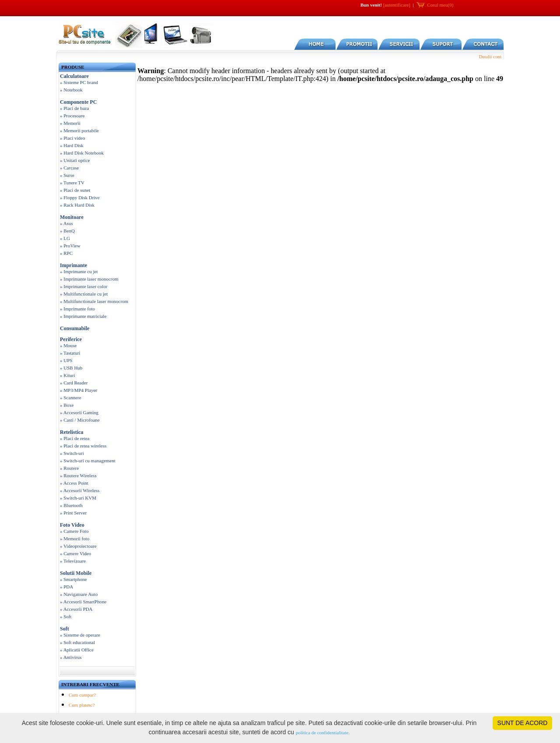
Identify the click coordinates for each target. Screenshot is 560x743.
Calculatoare (74, 76)
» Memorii (70, 123)
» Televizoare (73, 561)
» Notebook (71, 90)
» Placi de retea (75, 438)
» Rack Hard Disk (77, 205)
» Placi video (72, 138)
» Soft (66, 616)
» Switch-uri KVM (78, 498)
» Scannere (71, 398)
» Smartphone (73, 579)
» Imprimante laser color (84, 286)
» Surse (67, 175)
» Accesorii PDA (76, 609)
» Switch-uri (72, 453)
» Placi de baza (74, 108)
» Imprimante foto (77, 309)
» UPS (66, 360)
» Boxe (67, 405)
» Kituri (68, 375)
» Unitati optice (75, 160)
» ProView (70, 246)
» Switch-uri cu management (88, 461)
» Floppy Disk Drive (80, 197)
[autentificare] (397, 5)
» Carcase (69, 168)
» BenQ (67, 231)
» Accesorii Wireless (80, 490)
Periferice (71, 339)
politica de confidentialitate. (323, 732)
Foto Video (72, 525)
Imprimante (73, 265)
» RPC (66, 253)
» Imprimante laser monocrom (89, 279)
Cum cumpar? (82, 695)
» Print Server (73, 513)
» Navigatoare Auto (79, 594)
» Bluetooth (71, 505)
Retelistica (72, 432)
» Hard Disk (72, 145)
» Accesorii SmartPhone (83, 602)
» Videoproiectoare (78, 546)
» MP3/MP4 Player (79, 390)
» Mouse (68, 345)
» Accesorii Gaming (79, 412)
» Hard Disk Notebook (82, 153)
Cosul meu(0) (440, 5)
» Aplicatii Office (77, 650)
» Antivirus (71, 657)
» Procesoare (72, 116)
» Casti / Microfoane (80, 420)
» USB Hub (71, 368)
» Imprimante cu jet (79, 271)
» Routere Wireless (78, 475)
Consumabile (75, 328)
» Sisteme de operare (80, 635)
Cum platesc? (82, 705)
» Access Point (74, 483)
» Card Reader (74, 383)
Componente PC (78, 102)
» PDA (66, 587)
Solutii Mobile (76, 573)
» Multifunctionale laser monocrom (94, 301)
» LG (65, 238)
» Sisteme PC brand (79, 82)
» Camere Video (75, 553)
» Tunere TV (72, 183)
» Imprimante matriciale (83, 316)
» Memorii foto (75, 539)
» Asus (66, 223)
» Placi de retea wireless (83, 446)
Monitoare (72, 217)
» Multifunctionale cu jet (84, 294)
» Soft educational (77, 642)
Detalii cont (490, 56)
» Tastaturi (70, 353)
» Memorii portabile (79, 130)
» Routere (69, 468)
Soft (65, 629)
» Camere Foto (74, 531)
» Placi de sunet (75, 190)
